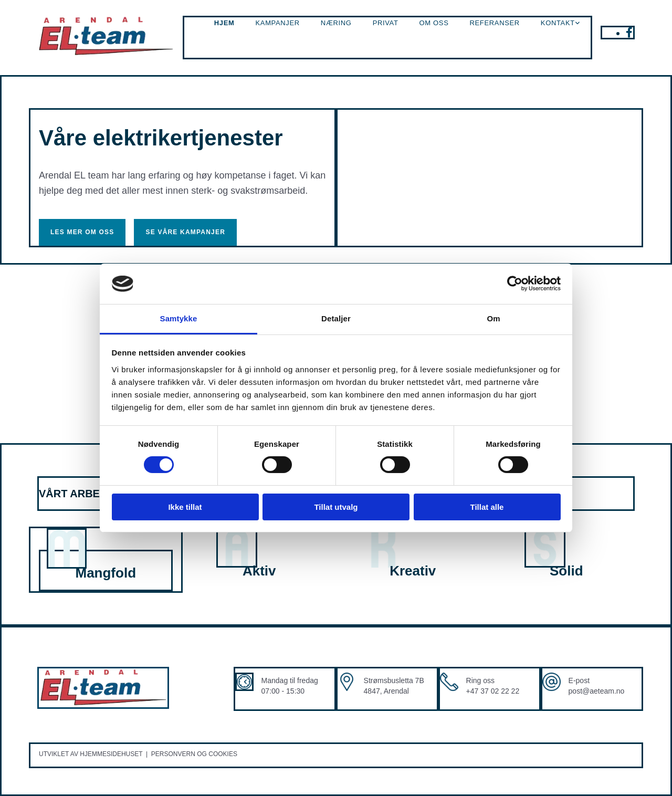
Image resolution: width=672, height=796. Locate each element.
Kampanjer (277, 23)
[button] (82, 232)
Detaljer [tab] (336, 318)
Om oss (434, 23)
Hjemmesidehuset (111, 754)
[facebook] (629, 33)
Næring (336, 23)
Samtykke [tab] (179, 318)
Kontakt (558, 23)
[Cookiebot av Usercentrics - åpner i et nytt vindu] (515, 284)
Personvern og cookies (194, 754)
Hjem (224, 23)
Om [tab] (493, 318)
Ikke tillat (185, 507)
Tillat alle (487, 507)
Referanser (495, 23)
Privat (386, 23)
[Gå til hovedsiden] (106, 54)
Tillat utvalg (336, 507)
